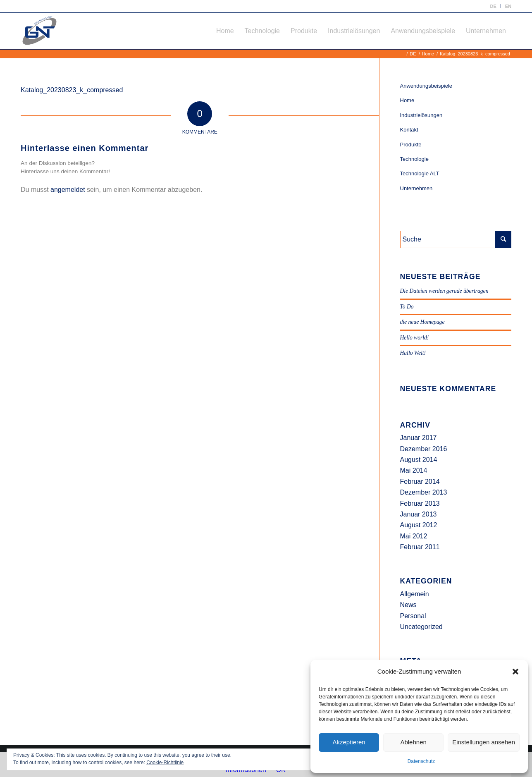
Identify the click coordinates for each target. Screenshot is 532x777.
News (408, 605)
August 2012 (419, 525)
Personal (413, 616)
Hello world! (415, 338)
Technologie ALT (420, 173)
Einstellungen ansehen (484, 742)
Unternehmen (416, 188)
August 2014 (419, 460)
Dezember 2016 (424, 449)
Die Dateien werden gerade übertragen (444, 291)
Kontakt (409, 130)
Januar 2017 (419, 438)
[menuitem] (493, 6)
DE (493, 6)
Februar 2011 (420, 547)
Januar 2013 (419, 514)
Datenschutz (421, 761)
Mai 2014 (414, 470)
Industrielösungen (421, 115)
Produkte (411, 145)
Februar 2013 (420, 503)
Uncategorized (421, 627)
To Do (407, 307)
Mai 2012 (414, 536)
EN (508, 6)
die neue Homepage (422, 322)
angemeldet (68, 190)
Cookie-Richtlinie (165, 763)
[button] (515, 672)
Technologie (414, 159)
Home (407, 100)
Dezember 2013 (424, 492)
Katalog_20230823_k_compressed (72, 90)
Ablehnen (413, 742)
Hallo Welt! (413, 353)
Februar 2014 (420, 482)
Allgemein (415, 594)
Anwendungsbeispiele (426, 86)
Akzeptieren (349, 742)
